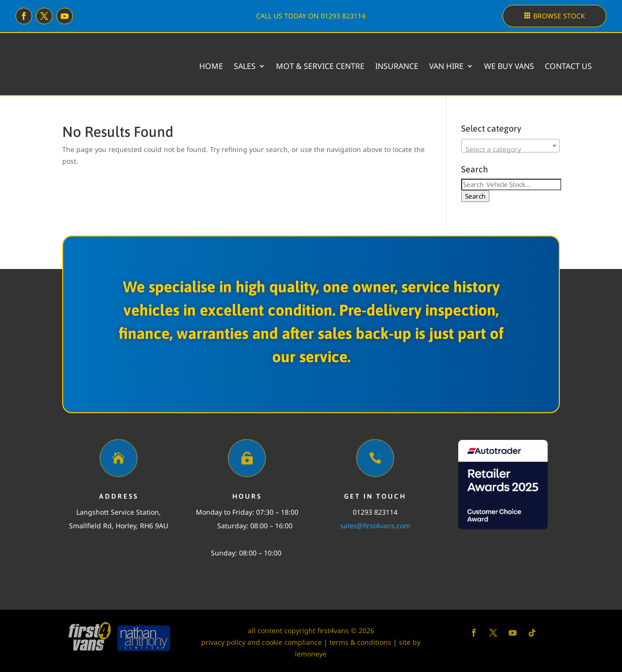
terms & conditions (360, 642)
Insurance (397, 66)
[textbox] (510, 150)
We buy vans (509, 66)
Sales (245, 66)
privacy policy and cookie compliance (261, 642)
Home (211, 66)
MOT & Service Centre (320, 66)
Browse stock (559, 16)
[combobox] (510, 146)
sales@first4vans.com (375, 526)
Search (475, 196)
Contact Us (568, 66)
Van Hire (446, 66)
